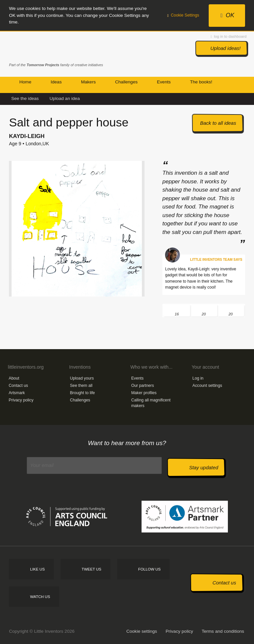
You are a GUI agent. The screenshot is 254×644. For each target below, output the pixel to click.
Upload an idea (65, 98)
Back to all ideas (218, 123)
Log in (198, 378)
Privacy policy (21, 400)
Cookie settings (142, 631)
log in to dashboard (229, 36)
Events (137, 378)
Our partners (143, 386)
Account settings (207, 386)
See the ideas (25, 98)
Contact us (18, 386)
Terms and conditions (223, 631)
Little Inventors (37, 47)
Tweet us (91, 569)
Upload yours (82, 378)
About (14, 378)
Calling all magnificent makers (151, 403)
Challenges (80, 400)
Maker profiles (144, 393)
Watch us (40, 597)
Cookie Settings (183, 15)
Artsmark (17, 393)
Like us (37, 569)
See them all (81, 386)
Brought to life (82, 393)
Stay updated (204, 467)
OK (228, 15)
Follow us (149, 569)
